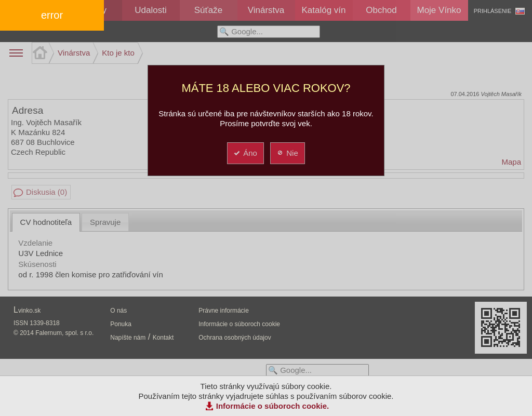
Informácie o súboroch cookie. (273, 406)
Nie (287, 153)
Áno (245, 153)
